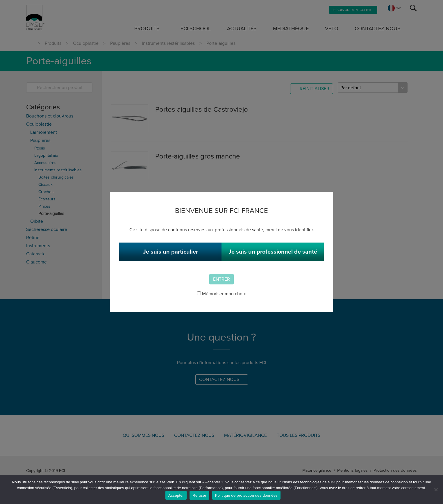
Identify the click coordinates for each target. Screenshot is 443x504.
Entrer (222, 279)
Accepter (176, 495)
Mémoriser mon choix (222, 294)
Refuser (199, 495)
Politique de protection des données (246, 495)
